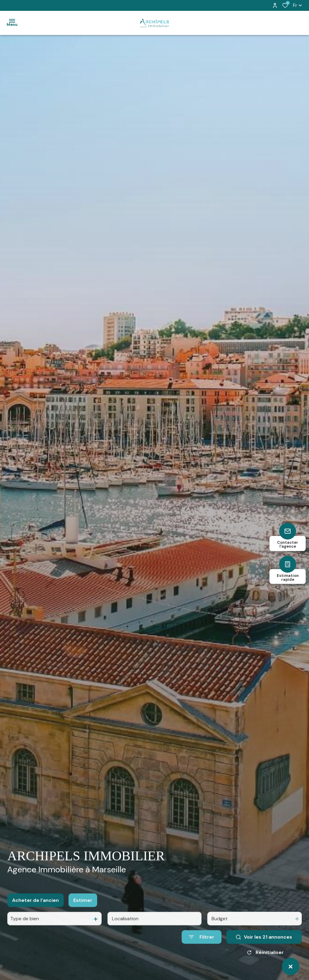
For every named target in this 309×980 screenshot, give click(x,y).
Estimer (83, 906)
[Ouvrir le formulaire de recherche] (202, 942)
